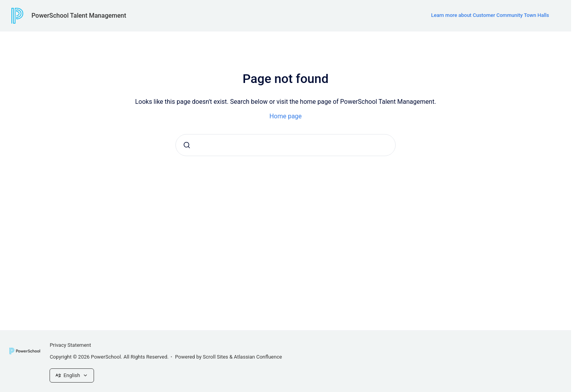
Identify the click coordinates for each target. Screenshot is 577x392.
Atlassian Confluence (258, 357)
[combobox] (286, 145)
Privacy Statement (70, 345)
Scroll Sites (216, 357)
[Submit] (187, 145)
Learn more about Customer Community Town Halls (490, 15)
